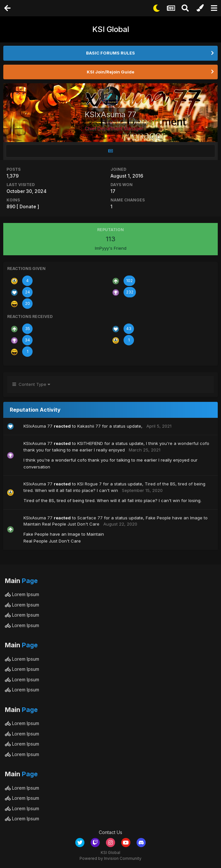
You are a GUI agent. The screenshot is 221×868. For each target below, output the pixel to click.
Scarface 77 (90, 518)
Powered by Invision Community (110, 858)
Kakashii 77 (89, 426)
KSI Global (111, 29)
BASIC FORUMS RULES (110, 53)
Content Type (31, 384)
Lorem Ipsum (22, 594)
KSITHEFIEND (90, 443)
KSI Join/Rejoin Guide (110, 72)
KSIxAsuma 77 (38, 426)
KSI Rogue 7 (89, 484)
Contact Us (110, 832)
